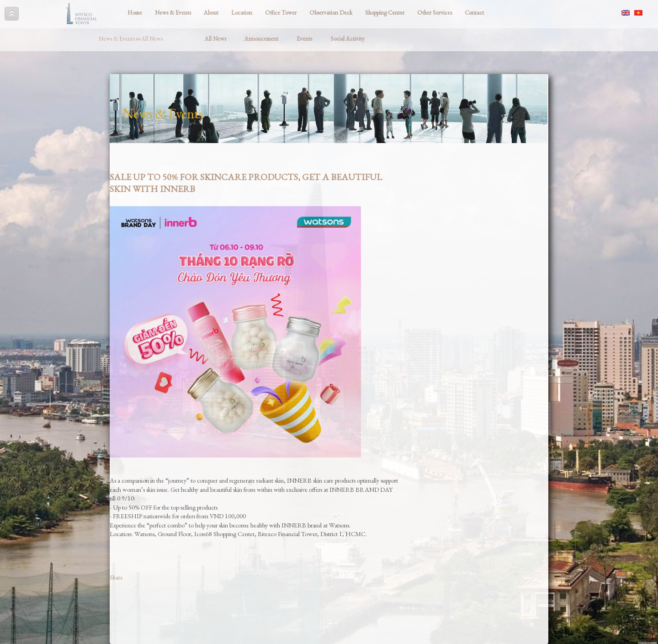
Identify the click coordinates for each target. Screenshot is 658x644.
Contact (474, 13)
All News (152, 39)
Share (116, 577)
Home (135, 13)
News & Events (173, 13)
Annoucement (261, 39)
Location (242, 13)
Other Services (435, 13)
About (211, 13)
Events (304, 39)
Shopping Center (385, 13)
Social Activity (348, 39)
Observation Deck (331, 13)
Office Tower (281, 13)
